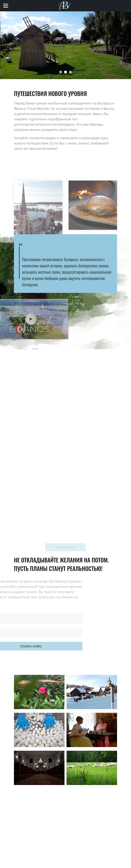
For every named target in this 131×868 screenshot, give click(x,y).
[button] (61, 72)
